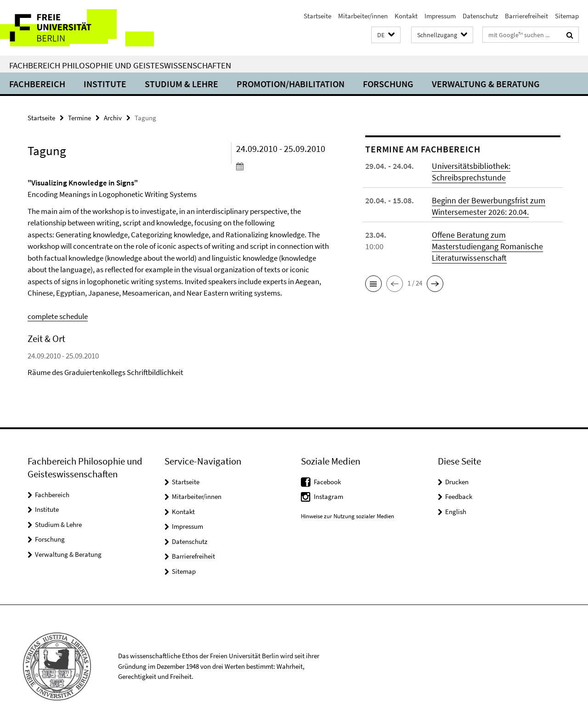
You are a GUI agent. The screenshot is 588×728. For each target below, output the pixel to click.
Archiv (113, 118)
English (456, 512)
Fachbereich (37, 84)
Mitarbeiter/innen (363, 16)
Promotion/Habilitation (291, 84)
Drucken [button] (457, 482)
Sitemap (567, 16)
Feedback (459, 496)
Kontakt (406, 16)
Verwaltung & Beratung (486, 84)
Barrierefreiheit (526, 16)
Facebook (327, 482)
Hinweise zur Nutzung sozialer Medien (348, 516)
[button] (386, 35)
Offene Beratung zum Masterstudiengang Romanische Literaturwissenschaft (487, 246)
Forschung (388, 84)
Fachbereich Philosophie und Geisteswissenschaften (120, 65)
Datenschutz (480, 16)
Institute (105, 84)
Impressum (440, 16)
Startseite (317, 16)
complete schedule (58, 316)
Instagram (328, 496)
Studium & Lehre (181, 84)
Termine (79, 118)
